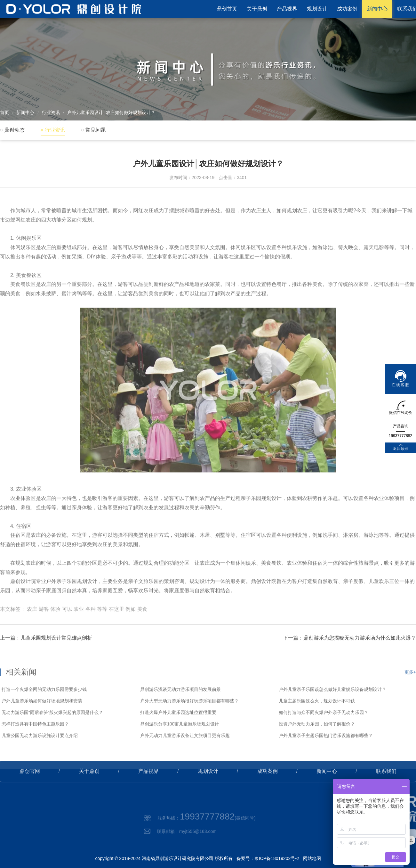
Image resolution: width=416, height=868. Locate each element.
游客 (44, 628)
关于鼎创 (257, 9)
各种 (91, 628)
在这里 (116, 628)
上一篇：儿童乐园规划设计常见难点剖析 (46, 652)
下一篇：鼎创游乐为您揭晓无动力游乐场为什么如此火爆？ (349, 652)
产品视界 (287, 9)
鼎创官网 (30, 785)
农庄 (32, 628)
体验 (55, 628)
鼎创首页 (227, 9)
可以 (67, 628)
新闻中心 (377, 9)
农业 (79, 628)
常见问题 (96, 130)
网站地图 (312, 858)
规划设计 (317, 9)
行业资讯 (51, 112)
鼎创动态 (14, 130)
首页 (4, 112)
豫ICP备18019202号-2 (277, 858)
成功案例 (347, 9)
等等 (102, 628)
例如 (131, 628)
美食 (142, 628)
